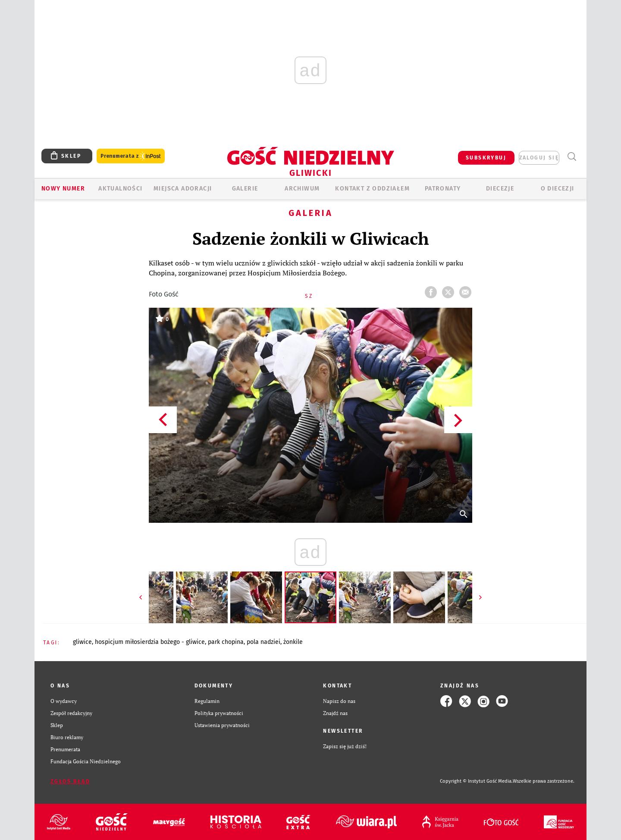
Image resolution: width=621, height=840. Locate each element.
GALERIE (245, 189)
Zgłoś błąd (70, 781)
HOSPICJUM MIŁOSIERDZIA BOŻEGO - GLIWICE (150, 642)
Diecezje (500, 189)
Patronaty (443, 189)
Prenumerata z (131, 156)
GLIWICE (82, 642)
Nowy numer (63, 189)
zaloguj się (539, 158)
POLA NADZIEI (263, 642)
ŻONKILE (293, 642)
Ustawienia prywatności (222, 725)
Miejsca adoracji (183, 189)
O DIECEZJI (558, 189)
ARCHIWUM (302, 189)
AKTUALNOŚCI (120, 189)
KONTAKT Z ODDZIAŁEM (372, 189)
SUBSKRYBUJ (486, 158)
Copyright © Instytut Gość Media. (476, 781)
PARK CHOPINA (226, 642)
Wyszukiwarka (572, 157)
